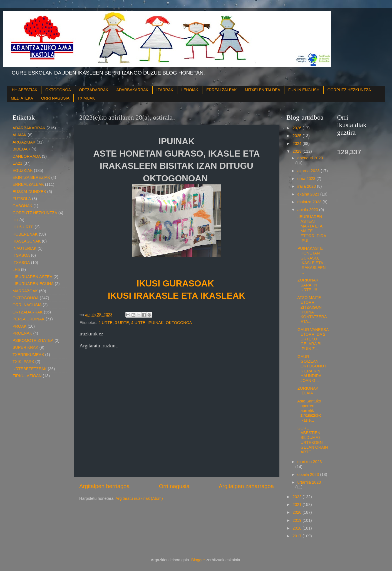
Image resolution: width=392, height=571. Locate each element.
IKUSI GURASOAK (177, 283)
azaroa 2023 (309, 171)
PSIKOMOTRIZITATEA (33, 340)
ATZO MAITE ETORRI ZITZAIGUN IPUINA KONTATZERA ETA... (312, 310)
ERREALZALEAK (222, 90)
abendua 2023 (310, 158)
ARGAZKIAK (24, 142)
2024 (297, 144)
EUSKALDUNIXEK (29, 192)
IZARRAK (165, 90)
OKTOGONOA (58, 90)
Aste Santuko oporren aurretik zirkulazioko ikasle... (309, 411)
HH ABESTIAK (25, 90)
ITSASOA (21, 255)
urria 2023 (307, 179)
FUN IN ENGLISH (304, 90)
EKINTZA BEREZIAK (31, 177)
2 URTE (106, 323)
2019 (297, 520)
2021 (297, 505)
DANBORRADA (27, 156)
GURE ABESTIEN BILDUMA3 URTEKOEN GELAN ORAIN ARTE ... (312, 440)
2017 (297, 536)
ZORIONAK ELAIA (308, 391)
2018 (297, 528)
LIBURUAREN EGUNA (33, 284)
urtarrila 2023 (309, 482)
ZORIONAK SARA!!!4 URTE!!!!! (307, 285)
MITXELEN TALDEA (263, 90)
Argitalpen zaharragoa (246, 486)
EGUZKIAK (23, 170)
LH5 (16, 270)
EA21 (17, 163)
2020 (297, 512)
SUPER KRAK (25, 347)
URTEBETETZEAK (30, 369)
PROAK (19, 326)
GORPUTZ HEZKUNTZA (349, 90)
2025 (297, 136)
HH (15, 220)
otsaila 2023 (309, 474)
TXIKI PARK (23, 362)
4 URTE (138, 323)
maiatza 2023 (310, 202)
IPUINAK (156, 323)
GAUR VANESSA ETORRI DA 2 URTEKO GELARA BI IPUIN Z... (312, 339)
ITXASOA (21, 263)
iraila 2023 (307, 186)
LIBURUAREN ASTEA (32, 277)
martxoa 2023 (310, 462)
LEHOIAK (190, 90)
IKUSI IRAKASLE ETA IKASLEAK (177, 296)
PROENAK (22, 333)
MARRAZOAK (25, 291)
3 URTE (122, 323)
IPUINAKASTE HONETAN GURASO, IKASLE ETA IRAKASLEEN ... (311, 260)
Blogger (198, 560)
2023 (297, 151)
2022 (297, 497)
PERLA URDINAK (28, 319)
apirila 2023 (308, 210)
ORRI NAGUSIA (55, 98)
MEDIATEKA (22, 98)
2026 (297, 128)
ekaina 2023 (309, 194)
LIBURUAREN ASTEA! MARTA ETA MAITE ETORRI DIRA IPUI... (311, 229)
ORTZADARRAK (94, 90)
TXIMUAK (86, 98)
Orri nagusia (174, 486)
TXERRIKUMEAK (28, 355)
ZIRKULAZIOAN (27, 376)
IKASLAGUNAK (27, 241)
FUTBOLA (22, 199)
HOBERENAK (25, 234)
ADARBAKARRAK (132, 90)
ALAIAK (19, 135)
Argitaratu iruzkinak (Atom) (139, 498)
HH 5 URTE (23, 227)
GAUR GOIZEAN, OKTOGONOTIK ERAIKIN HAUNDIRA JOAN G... (312, 369)
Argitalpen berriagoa (105, 486)
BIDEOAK (21, 149)
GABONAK (22, 206)
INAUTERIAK (24, 248)
